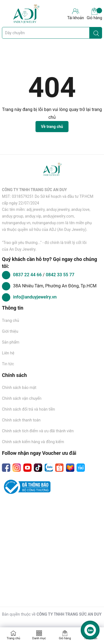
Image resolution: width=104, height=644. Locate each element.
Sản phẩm (11, 342)
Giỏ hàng (94, 14)
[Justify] (96, 33)
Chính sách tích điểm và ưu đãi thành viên (38, 431)
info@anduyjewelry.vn (35, 297)
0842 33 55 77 (60, 275)
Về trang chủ (52, 127)
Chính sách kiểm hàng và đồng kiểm (33, 442)
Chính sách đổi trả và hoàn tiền (28, 409)
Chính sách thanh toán (21, 420)
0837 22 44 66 (28, 275)
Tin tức (8, 364)
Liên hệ (8, 353)
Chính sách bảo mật (19, 388)
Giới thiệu (10, 331)
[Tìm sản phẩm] (52, 33)
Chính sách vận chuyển (22, 398)
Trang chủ (11, 320)
